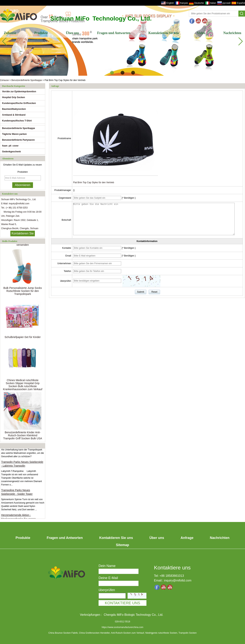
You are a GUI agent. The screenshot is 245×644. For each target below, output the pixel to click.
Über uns (72, 33)
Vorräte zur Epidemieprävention (19, 92)
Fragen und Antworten (114, 33)
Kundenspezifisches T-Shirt (17, 121)
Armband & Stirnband (14, 115)
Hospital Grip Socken (13, 97)
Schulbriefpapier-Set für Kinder (23, 338)
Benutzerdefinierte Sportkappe (27, 80)
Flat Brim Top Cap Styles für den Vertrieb (94, 182)
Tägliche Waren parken (14, 134)
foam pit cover (10, 146)
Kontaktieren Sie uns (164, 33)
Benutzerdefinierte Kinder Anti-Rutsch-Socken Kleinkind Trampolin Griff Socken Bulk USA (23, 436)
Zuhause (10, 33)
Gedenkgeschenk (11, 152)
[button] (112, 73)
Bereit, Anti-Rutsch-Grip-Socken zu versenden (23, 244)
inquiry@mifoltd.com (178, 580)
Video (201, 33)
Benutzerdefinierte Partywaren (18, 140)
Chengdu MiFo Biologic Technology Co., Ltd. (134, 615)
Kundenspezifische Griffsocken (19, 103)
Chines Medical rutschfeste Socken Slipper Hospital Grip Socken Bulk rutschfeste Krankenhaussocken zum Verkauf (23, 385)
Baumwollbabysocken (14, 109)
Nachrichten (232, 33)
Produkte (41, 33)
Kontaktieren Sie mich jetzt (23, 234)
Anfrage (187, 538)
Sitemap (122, 545)
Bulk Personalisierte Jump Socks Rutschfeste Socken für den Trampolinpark (23, 292)
